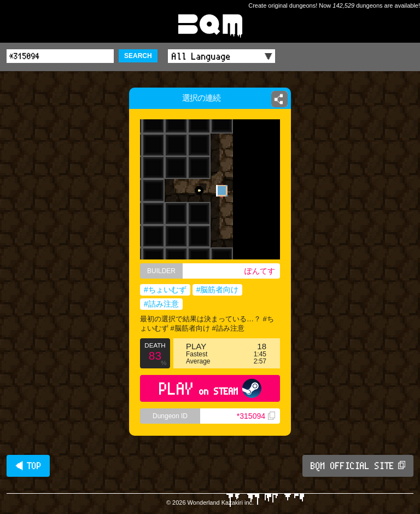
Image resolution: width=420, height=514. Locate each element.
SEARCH (138, 56)
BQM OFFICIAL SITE (358, 466)
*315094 (256, 416)
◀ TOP (28, 466)
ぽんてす (260, 271)
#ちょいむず (165, 290)
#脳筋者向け (218, 290)
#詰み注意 (161, 304)
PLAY (210, 388)
